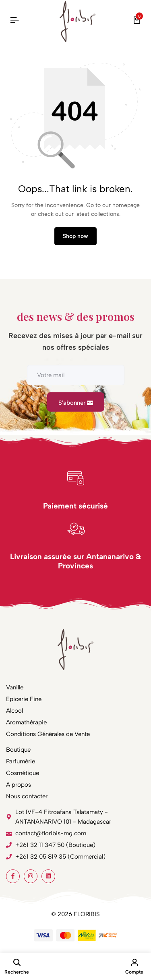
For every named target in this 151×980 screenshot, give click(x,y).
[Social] (13, 876)
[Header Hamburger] (14, 20)
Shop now (75, 236)
